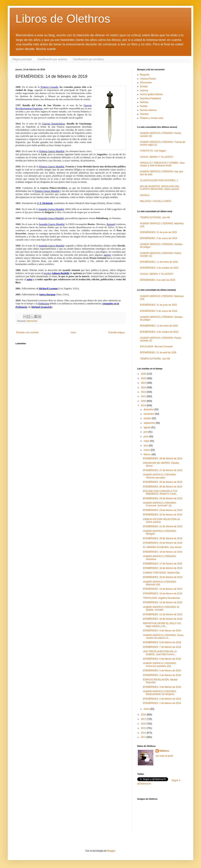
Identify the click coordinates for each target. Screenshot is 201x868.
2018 (144, 715)
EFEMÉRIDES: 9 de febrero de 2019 (162, 631)
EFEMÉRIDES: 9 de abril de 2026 (158, 280)
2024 (144, 383)
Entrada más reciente (27, 332)
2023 (144, 387)
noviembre (149, 414)
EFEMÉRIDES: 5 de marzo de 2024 (159, 238)
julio (146, 432)
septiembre (150, 423)
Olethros (164, 751)
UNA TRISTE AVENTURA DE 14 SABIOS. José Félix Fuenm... (160, 653)
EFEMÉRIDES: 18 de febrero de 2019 (163, 552)
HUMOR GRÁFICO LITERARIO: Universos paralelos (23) (160, 665)
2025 (144, 378)
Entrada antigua (116, 332)
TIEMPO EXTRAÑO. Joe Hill (155, 217)
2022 (144, 392)
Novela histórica (148, 110)
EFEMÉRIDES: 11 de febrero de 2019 (163, 614)
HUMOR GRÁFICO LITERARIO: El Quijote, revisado (161, 608)
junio (146, 437)
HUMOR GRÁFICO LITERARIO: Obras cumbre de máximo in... (163, 637)
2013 (144, 737)
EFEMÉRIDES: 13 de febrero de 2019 (163, 594)
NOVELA (145, 195)
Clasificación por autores (52, 59)
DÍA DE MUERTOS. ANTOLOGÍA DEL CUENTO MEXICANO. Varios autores (160, 188)
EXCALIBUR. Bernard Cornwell (156, 347)
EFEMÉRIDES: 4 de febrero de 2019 (162, 675)
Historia (144, 91)
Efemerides (32, 321)
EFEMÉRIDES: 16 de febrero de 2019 (163, 568)
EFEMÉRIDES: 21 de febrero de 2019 (163, 526)
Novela (144, 106)
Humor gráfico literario (152, 94)
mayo (147, 441)
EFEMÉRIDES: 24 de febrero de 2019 (163, 498)
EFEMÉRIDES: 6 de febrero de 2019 (162, 659)
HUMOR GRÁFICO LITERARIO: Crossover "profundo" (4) (160, 504)
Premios (144, 114)
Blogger (111, 851)
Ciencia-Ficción (148, 79)
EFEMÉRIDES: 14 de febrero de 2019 (163, 589)
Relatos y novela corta (152, 118)
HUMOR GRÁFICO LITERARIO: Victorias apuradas (160, 476)
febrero (148, 454)
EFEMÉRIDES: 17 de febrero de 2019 (163, 564)
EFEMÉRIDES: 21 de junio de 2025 (158, 232)
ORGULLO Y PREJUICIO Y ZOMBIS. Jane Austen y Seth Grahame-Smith (162, 164)
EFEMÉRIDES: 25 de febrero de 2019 (163, 487)
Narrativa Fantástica (150, 98)
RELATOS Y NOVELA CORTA (156, 201)
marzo (147, 450)
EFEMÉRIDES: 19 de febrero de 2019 (163, 543)
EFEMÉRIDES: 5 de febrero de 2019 (162, 671)
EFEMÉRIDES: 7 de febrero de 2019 (162, 647)
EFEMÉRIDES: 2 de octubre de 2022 (159, 268)
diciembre (149, 409)
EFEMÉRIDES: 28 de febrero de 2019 (163, 459)
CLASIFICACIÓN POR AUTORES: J (159, 180)
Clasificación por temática (88, 59)
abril (146, 446)
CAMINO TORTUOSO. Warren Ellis (161, 573)
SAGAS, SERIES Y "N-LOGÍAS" (157, 157)
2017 (144, 719)
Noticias (144, 102)
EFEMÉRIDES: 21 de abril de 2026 (158, 353)
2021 (144, 396)
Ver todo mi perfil (164, 756)
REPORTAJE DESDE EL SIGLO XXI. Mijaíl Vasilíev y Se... (162, 625)
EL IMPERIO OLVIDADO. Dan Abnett (162, 547)
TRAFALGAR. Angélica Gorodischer (162, 598)
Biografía (145, 75)
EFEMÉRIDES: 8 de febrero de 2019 (162, 642)
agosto (147, 427)
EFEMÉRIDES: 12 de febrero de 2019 (163, 602)
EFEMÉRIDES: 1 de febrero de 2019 (162, 703)
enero (147, 709)
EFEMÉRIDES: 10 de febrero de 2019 (163, 619)
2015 (144, 728)
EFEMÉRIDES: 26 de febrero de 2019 (163, 482)
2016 (144, 724)
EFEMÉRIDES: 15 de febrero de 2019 (163, 577)
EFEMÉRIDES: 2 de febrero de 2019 (162, 699)
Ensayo (144, 86)
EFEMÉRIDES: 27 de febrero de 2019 (163, 470)
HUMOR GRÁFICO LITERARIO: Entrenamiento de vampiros (160, 693)
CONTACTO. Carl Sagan (153, 151)
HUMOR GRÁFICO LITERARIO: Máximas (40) (160, 583)
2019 (144, 405)
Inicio (73, 332)
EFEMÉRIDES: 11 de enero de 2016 (159, 262)
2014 (144, 733)
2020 (144, 401)
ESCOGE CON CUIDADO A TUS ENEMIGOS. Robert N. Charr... (160, 492)
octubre (148, 418)
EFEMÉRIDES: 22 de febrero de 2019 (163, 515)
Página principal (22, 59)
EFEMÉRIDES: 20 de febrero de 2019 (163, 538)
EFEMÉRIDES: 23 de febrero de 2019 (163, 510)
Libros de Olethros (63, 19)
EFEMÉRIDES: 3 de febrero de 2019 (162, 687)
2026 (144, 374)
